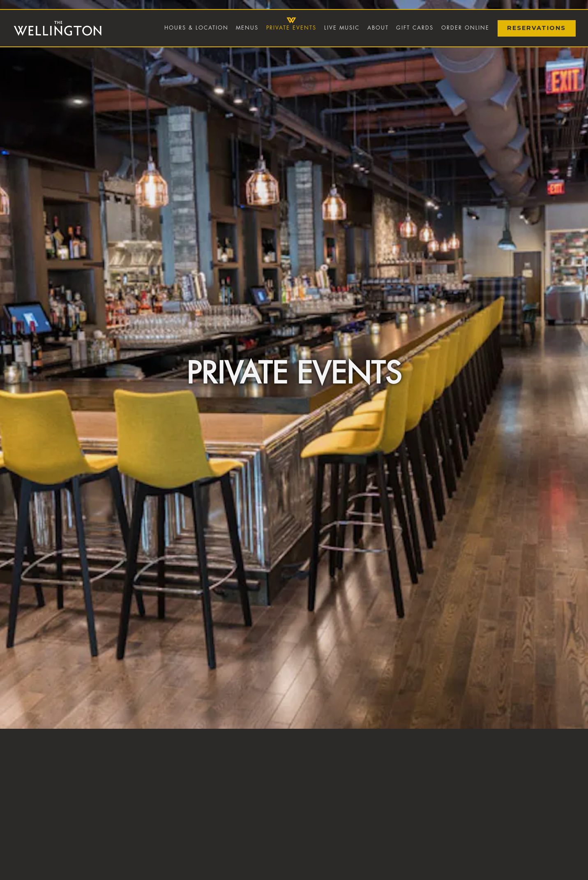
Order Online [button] (465, 28)
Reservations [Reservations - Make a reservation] (536, 28)
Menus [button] (247, 28)
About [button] (378, 28)
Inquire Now (294, 870)
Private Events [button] (291, 28)
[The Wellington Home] (58, 28)
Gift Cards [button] (415, 28)
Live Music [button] (342, 28)
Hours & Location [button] (196, 28)
